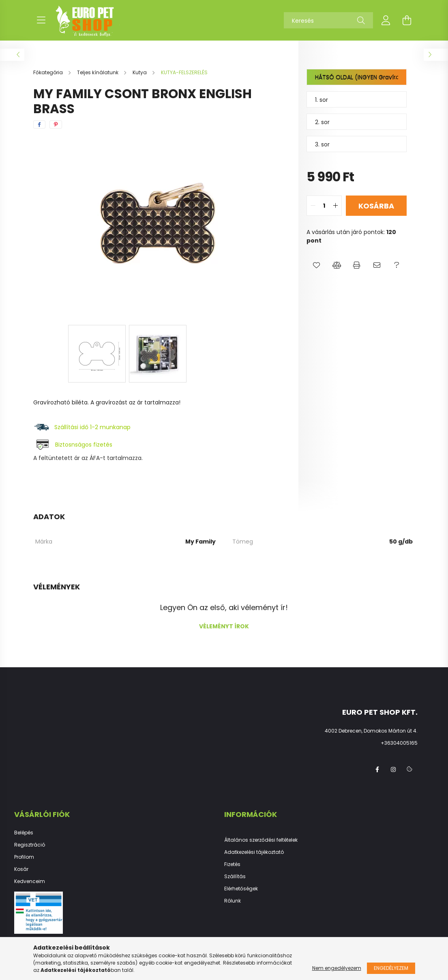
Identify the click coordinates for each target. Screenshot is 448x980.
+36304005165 (399, 743)
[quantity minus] (313, 206)
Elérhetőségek (241, 889)
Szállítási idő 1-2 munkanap (93, 427)
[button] (316, 265)
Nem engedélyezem (337, 968)
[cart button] (407, 20)
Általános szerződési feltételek (261, 840)
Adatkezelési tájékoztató (254, 852)
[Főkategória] (49, 72)
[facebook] (39, 125)
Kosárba (376, 206)
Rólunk (233, 901)
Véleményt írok (224, 626)
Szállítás (235, 877)
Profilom (24, 857)
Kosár (21, 869)
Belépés (24, 833)
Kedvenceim (30, 881)
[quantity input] (324, 206)
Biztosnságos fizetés (84, 445)
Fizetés (232, 864)
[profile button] (386, 20)
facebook (377, 769)
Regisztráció (30, 845)
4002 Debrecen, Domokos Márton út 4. (371, 731)
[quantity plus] (335, 206)
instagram (393, 769)
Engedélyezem (391, 968)
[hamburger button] (41, 20)
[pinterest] (56, 125)
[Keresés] (328, 20)
